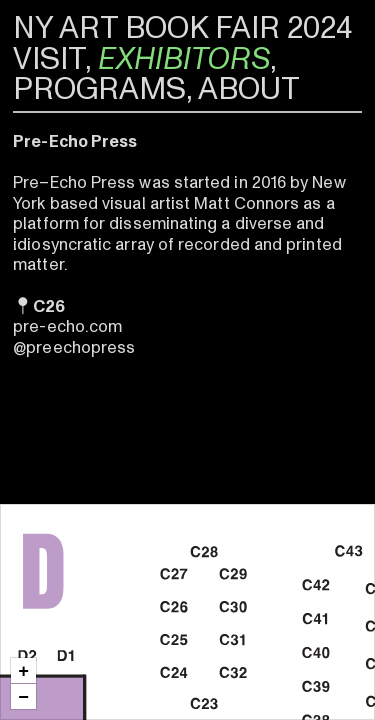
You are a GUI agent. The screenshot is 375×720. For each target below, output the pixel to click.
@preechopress (74, 347)
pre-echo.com (67, 326)
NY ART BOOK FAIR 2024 (182, 28)
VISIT (49, 59)
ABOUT (249, 89)
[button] (23, 670)
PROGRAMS (99, 89)
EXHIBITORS (184, 59)
